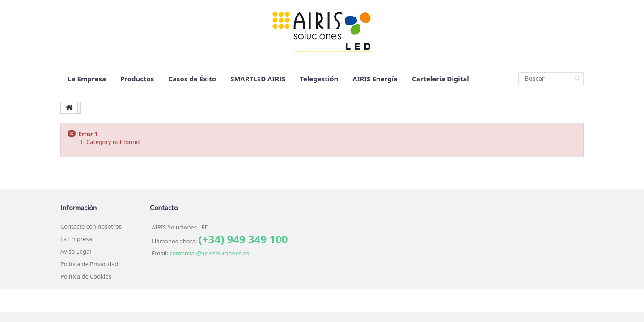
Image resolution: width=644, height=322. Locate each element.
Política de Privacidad (89, 264)
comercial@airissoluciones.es (209, 253)
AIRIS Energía (375, 79)
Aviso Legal (76, 251)
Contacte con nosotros (91, 226)
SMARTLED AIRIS (258, 79)
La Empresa (87, 79)
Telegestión (319, 79)
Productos (137, 79)
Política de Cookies (86, 276)
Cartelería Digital (441, 79)
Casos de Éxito (192, 79)
